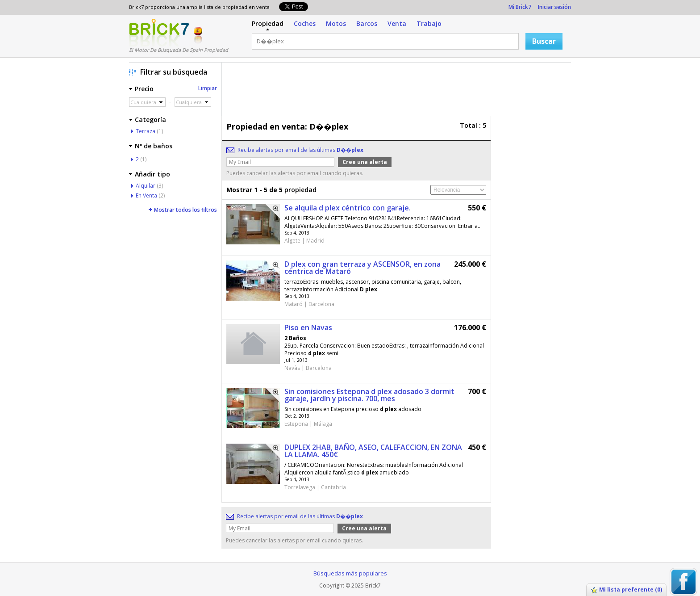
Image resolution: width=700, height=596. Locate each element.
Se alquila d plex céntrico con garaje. (348, 208)
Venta (397, 23)
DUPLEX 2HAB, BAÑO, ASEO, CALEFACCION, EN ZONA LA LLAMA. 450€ (373, 451)
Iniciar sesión (554, 7)
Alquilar (146, 186)
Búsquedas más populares (350, 573)
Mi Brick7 (520, 7)
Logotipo (159, 33)
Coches (305, 23)
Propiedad (268, 23)
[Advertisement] (399, 92)
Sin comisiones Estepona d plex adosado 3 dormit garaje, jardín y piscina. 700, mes (369, 395)
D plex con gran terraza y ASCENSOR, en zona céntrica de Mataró (362, 268)
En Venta (146, 195)
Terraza (146, 131)
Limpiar (208, 88)
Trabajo (429, 23)
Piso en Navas (308, 327)
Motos (336, 23)
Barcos (367, 23)
